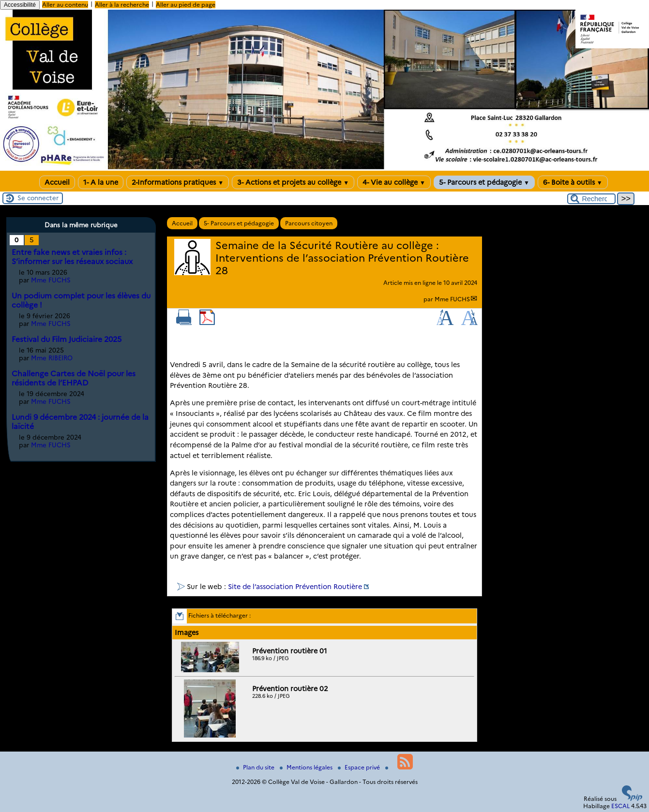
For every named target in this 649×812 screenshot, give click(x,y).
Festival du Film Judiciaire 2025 (67, 339)
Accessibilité (20, 5)
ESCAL (620, 806)
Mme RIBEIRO (52, 358)
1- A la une (101, 182)
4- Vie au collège (394, 182)
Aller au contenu (65, 5)
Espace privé (360, 767)
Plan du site (256, 767)
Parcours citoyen (309, 223)
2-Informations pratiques (178, 182)
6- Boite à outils (573, 182)
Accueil (57, 182)
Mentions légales (307, 767)
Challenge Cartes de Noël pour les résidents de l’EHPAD (74, 378)
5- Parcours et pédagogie (484, 182)
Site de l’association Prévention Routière (295, 587)
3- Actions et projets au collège (293, 182)
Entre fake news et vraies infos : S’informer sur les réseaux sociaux (72, 257)
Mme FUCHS (452, 299)
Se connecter (38, 198)
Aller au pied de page (186, 5)
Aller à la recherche (122, 5)
